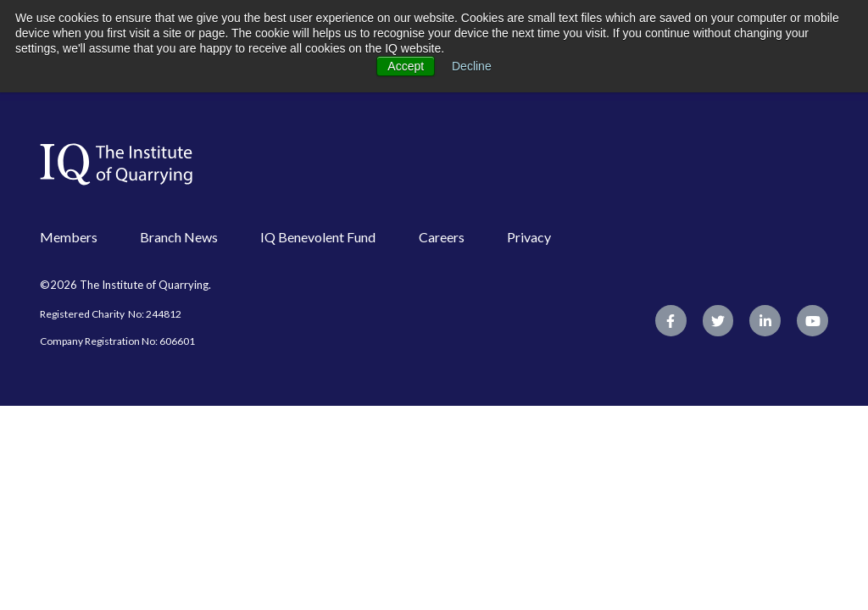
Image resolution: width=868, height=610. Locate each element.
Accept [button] (406, 66)
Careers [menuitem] (442, 237)
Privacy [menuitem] (529, 237)
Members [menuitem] (69, 237)
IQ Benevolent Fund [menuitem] (318, 237)
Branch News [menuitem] (179, 237)
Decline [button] (472, 66)
